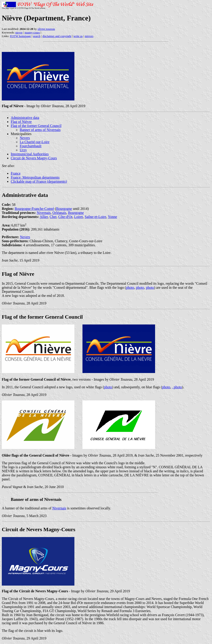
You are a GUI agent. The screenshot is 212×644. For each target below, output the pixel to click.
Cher (53, 217)
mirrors (89, 36)
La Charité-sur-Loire (35, 142)
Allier (44, 217)
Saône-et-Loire (95, 217)
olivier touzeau (46, 29)
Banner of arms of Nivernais (40, 130)
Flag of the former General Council (36, 126)
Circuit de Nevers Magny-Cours (34, 158)
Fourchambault (31, 146)
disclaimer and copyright (57, 36)
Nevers (25, 138)
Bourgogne (64, 209)
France (16, 173)
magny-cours (32, 32)
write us (78, 36)
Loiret (79, 217)
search (37, 36)
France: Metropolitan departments (35, 177)
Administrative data (25, 118)
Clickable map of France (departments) (39, 181)
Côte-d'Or (65, 217)
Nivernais (44, 213)
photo (130, 288)
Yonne (112, 217)
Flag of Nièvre (21, 122)
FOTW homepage (20, 36)
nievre (19, 32)
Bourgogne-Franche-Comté (34, 209)
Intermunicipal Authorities (30, 154)
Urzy (23, 150)
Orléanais (59, 213)
